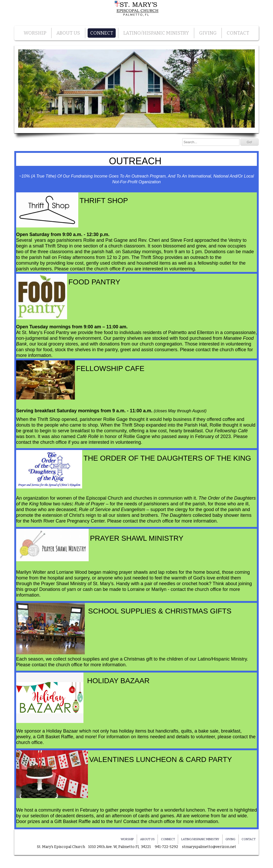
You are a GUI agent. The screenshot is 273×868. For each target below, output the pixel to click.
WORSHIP (35, 33)
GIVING (208, 33)
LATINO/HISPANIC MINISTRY (156, 33)
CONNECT (102, 33)
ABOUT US (68, 33)
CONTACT (238, 33)
